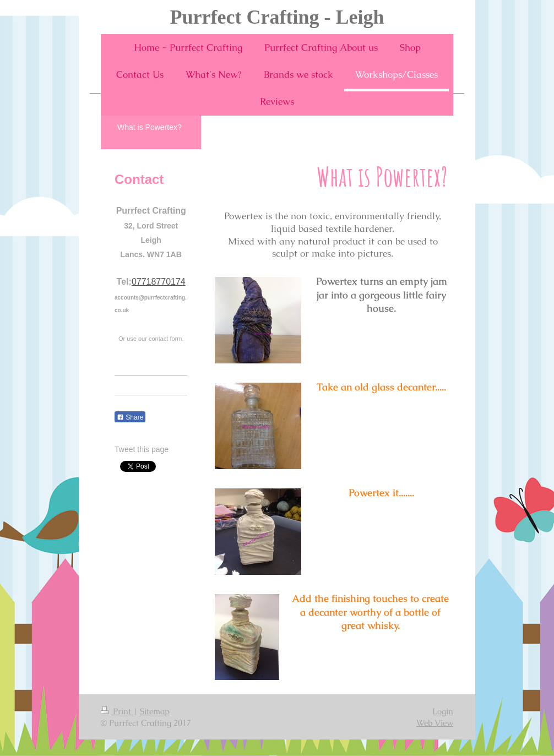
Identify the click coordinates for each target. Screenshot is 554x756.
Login (443, 711)
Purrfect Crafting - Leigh (277, 17)
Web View (435, 723)
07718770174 (159, 282)
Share (130, 417)
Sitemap (155, 711)
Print (117, 711)
